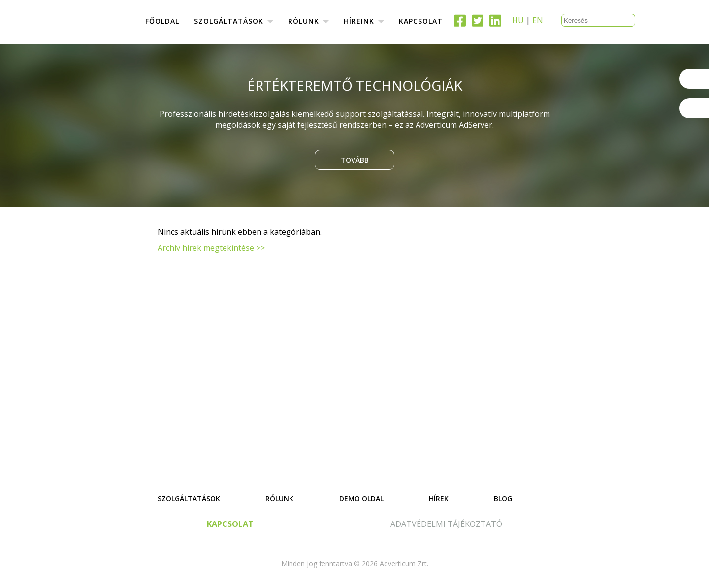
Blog (503, 499)
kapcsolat (230, 524)
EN (538, 20)
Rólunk (279, 499)
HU (518, 20)
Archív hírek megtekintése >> (211, 248)
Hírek (439, 499)
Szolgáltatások (189, 499)
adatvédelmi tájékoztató (446, 524)
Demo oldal (361, 499)
